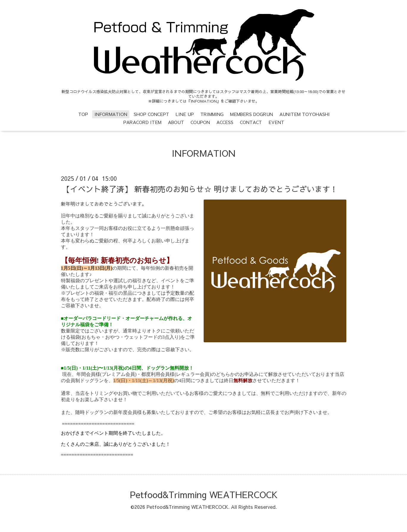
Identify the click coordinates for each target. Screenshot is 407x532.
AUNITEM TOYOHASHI (305, 114)
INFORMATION (111, 114)
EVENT (276, 122)
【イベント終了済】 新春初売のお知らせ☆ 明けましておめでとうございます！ (200, 189)
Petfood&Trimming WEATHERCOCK (204, 494)
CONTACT (251, 122)
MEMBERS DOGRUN (252, 114)
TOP (83, 114)
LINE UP (185, 114)
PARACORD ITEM (142, 122)
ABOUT (176, 122)
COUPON (200, 122)
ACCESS (225, 122)
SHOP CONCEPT (151, 114)
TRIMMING (212, 114)
